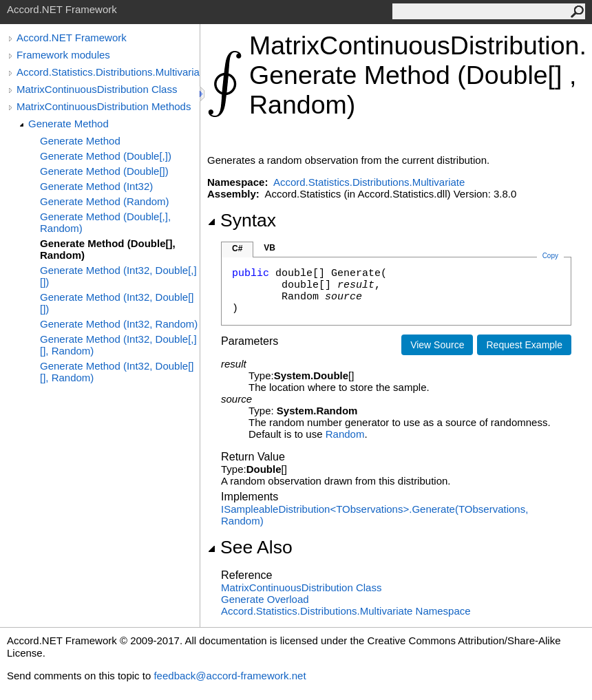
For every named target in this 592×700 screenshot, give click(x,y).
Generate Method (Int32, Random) (119, 324)
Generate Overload (265, 599)
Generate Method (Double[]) (104, 171)
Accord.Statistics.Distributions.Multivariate (108, 72)
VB (269, 248)
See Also (250, 547)
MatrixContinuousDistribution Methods (104, 106)
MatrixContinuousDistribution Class (97, 89)
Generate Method (68, 124)
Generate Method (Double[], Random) (108, 249)
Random (345, 434)
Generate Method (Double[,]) (106, 156)
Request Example (524, 345)
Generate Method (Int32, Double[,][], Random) (118, 345)
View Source (437, 345)
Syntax (242, 220)
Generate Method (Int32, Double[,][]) (118, 276)
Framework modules (63, 55)
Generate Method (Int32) (96, 186)
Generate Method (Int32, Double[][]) (117, 303)
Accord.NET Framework (72, 38)
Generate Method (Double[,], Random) (105, 222)
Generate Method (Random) (105, 201)
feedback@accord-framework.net (230, 676)
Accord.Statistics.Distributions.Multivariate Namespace (346, 611)
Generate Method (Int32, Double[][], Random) (117, 372)
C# (237, 248)
